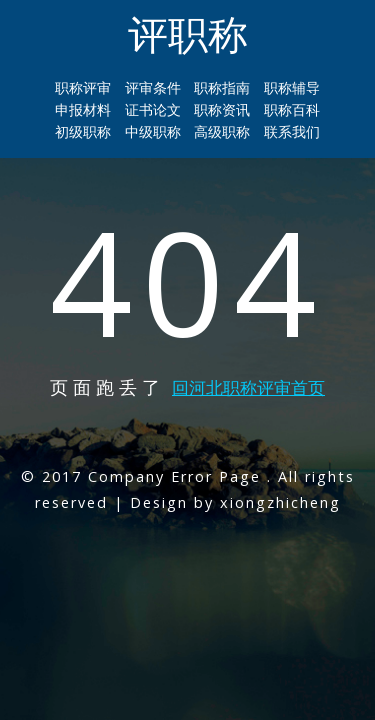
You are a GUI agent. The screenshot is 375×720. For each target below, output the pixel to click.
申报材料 (83, 109)
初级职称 (83, 131)
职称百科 (292, 109)
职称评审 (83, 87)
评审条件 (153, 87)
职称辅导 (292, 87)
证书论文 (153, 109)
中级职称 (153, 131)
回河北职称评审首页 (248, 387)
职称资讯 (222, 109)
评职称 (188, 33)
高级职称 (222, 131)
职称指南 (222, 87)
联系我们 (292, 131)
